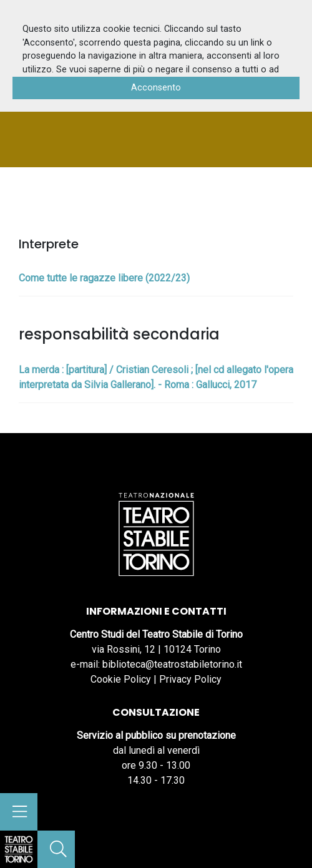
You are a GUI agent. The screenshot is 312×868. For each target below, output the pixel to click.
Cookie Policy (121, 679)
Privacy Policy (190, 679)
